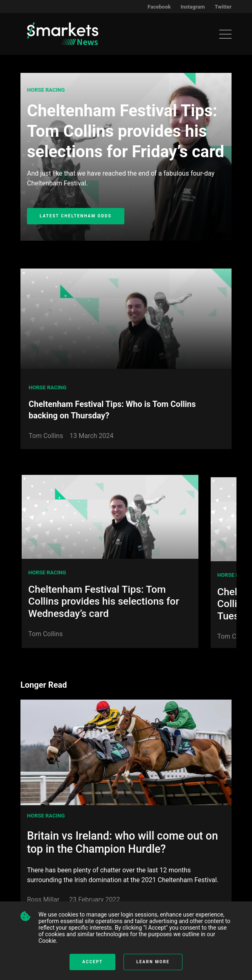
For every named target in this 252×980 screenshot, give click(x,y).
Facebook (159, 7)
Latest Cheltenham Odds (76, 216)
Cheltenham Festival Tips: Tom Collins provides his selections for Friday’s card (126, 131)
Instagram (192, 7)
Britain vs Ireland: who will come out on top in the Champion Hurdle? (123, 842)
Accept (92, 962)
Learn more (153, 962)
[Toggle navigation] (225, 34)
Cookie (47, 941)
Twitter (223, 7)
